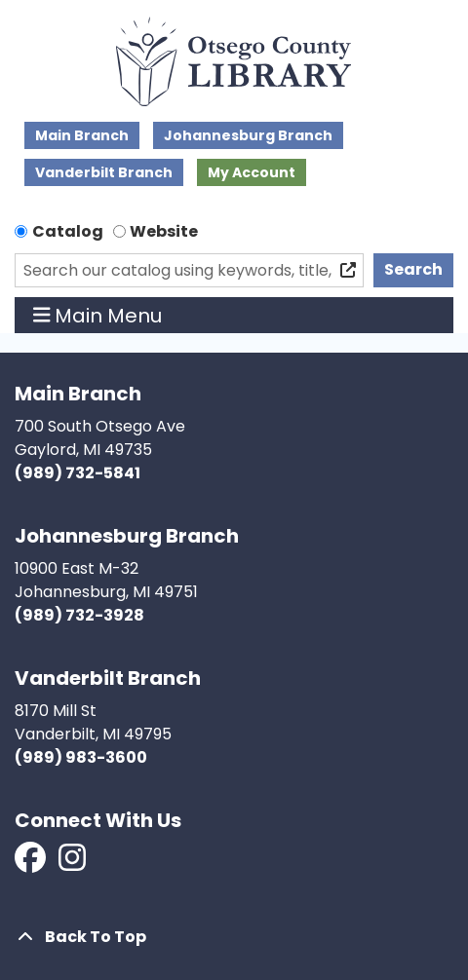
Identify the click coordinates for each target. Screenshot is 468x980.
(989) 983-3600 (81, 757)
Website (164, 231)
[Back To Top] (234, 937)
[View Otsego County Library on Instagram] (72, 864)
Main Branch (82, 135)
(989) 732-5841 (78, 473)
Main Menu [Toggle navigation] (98, 316)
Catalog (68, 231)
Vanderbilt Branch (104, 172)
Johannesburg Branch (248, 135)
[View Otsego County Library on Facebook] (32, 864)
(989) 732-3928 (79, 615)
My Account (252, 172)
